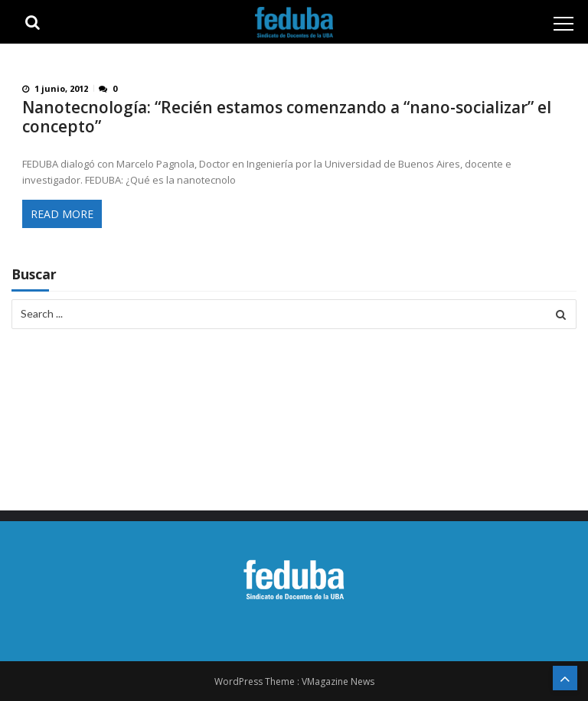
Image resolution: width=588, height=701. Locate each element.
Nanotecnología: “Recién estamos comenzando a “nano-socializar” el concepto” (287, 117)
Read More (62, 214)
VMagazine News (338, 681)
